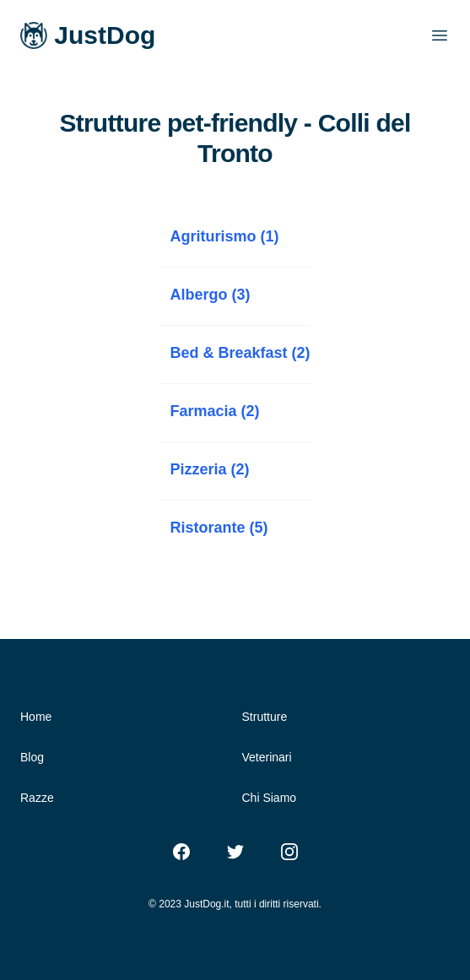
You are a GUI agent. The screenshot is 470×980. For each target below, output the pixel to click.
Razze (37, 798)
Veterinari (267, 757)
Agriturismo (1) (224, 236)
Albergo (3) (210, 295)
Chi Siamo (270, 798)
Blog (32, 757)
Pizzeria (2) (209, 469)
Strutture (265, 717)
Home (36, 717)
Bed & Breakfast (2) (240, 353)
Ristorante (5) (219, 528)
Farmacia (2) (214, 411)
